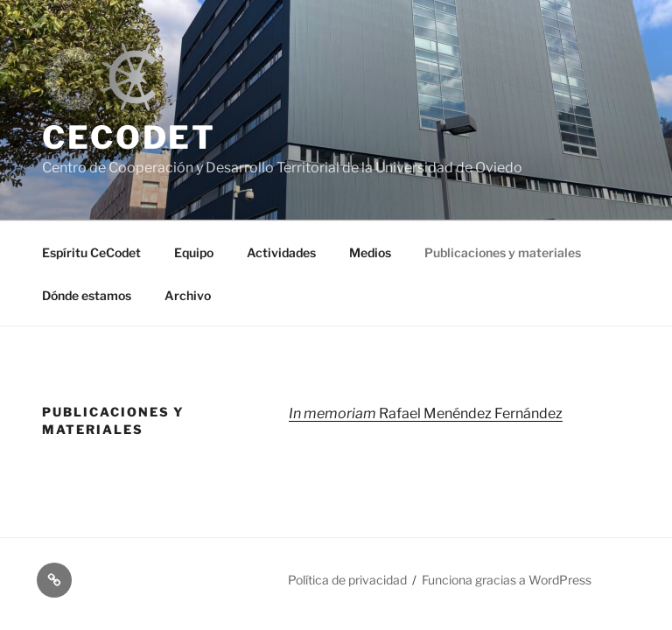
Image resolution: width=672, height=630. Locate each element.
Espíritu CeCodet (91, 252)
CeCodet (129, 137)
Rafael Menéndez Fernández (426, 413)
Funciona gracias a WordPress (507, 580)
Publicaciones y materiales (503, 252)
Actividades (281, 252)
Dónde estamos (87, 295)
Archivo (188, 295)
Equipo (194, 252)
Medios (370, 252)
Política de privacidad (347, 580)
